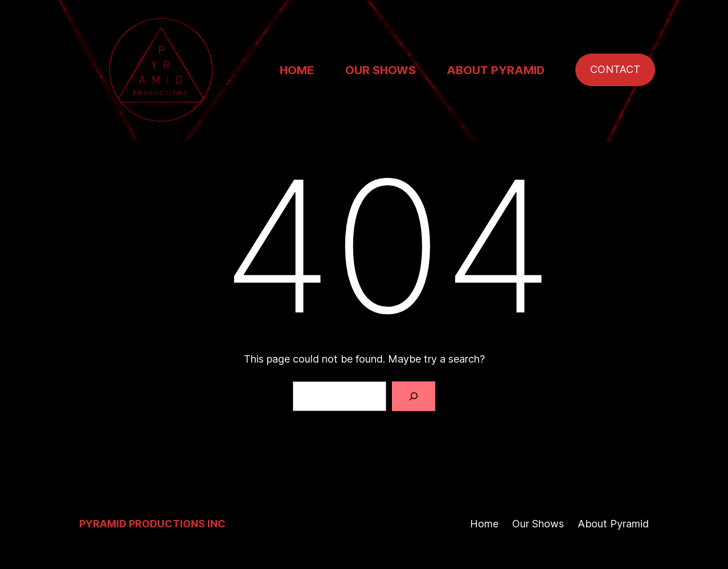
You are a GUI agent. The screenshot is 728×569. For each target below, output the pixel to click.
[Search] (414, 396)
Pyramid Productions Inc (152, 524)
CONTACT (615, 69)
